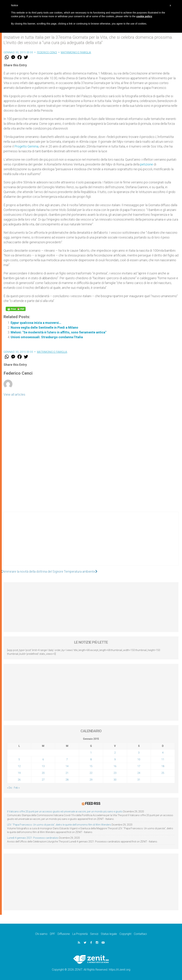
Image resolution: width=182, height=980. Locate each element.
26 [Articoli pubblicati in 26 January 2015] (19, 780)
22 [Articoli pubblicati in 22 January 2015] (91, 773)
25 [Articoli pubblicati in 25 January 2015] (163, 773)
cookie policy (144, 16)
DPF (53, 934)
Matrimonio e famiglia (76, 52)
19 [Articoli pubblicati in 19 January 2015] (19, 773)
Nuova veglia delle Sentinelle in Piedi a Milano (44, 327)
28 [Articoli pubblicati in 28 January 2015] (67, 780)
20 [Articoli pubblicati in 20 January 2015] (43, 773)
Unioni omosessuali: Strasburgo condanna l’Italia (47, 337)
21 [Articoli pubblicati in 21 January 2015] (67, 773)
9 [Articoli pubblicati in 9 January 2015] (115, 759)
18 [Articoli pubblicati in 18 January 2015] (163, 766)
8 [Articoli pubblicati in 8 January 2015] (91, 759)
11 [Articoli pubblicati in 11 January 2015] (163, 759)
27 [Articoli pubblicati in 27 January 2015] (43, 780)
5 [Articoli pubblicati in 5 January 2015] (19, 759)
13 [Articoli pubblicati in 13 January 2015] (43, 766)
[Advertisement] (91, 542)
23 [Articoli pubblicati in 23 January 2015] (115, 773)
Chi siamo (41, 934)
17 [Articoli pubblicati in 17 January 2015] (139, 766)
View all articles (14, 394)
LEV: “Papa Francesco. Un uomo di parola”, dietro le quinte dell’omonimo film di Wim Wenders (59, 825)
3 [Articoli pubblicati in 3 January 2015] (139, 753)
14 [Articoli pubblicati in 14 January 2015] (67, 766)
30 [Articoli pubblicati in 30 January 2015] (115, 780)
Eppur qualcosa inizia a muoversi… (36, 323)
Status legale (109, 934)
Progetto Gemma (26, 146)
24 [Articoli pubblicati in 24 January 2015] (139, 773)
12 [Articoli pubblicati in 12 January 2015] (19, 766)
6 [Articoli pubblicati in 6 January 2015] (43, 759)
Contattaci (140, 934)
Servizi (94, 934)
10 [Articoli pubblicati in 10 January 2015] (139, 759)
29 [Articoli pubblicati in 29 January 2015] (91, 780)
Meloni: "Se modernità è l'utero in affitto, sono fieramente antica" (58, 332)
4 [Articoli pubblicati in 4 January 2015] (163, 753)
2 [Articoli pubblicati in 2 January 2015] (115, 753)
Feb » (17, 788)
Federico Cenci (47, 52)
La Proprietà (80, 934)
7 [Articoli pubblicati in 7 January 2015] (67, 759)
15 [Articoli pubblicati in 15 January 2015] (91, 766)
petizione (147, 164)
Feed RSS (93, 804)
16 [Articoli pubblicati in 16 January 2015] (115, 766)
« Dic (10, 788)
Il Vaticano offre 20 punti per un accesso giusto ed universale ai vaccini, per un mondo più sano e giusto (65, 812)
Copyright (125, 934)
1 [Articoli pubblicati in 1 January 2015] (91, 753)
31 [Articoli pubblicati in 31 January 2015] (139, 780)
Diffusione (64, 934)
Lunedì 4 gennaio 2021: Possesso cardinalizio (33, 838)
